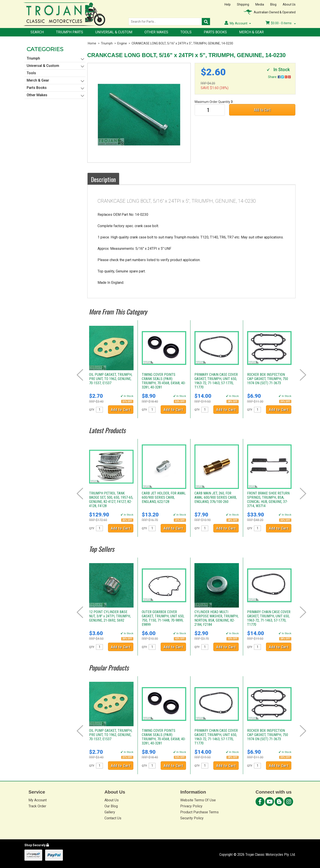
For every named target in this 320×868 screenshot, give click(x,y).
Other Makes (156, 32)
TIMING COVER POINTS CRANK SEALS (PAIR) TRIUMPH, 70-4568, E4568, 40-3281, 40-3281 (164, 381)
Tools (186, 32)
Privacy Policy (191, 806)
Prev (80, 375)
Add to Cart (262, 110)
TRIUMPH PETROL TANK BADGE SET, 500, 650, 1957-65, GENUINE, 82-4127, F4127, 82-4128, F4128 (111, 500)
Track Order (37, 806)
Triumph (107, 43)
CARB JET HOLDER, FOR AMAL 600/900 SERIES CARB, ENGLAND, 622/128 (164, 497)
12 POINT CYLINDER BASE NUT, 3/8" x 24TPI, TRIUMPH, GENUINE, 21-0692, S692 (110, 616)
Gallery (110, 812)
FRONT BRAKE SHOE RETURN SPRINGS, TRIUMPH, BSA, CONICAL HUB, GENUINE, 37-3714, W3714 (268, 500)
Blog (273, 4)
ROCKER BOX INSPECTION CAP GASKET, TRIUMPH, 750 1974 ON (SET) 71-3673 (268, 379)
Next (303, 375)
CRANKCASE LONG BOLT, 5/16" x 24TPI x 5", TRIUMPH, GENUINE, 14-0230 (182, 43)
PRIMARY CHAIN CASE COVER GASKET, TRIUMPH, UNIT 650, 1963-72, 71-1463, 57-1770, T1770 (216, 381)
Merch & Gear (251, 32)
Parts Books (215, 32)
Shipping (243, 4)
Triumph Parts (70, 32)
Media (260, 4)
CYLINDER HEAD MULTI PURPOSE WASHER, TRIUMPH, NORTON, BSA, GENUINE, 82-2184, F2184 (216, 618)
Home (92, 43)
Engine (122, 43)
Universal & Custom (114, 32)
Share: (279, 77)
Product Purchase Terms (199, 812)
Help (228, 4)
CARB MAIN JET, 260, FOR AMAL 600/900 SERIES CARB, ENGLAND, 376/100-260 (216, 497)
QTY (92, 410)
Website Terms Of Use (198, 800)
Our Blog (111, 806)
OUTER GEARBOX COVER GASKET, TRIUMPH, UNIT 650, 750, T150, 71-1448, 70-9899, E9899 (163, 618)
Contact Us (113, 818)
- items (281, 23)
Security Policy (192, 818)
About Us (289, 4)
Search (37, 32)
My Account (38, 800)
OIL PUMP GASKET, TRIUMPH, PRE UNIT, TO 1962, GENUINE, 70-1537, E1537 (111, 379)
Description (103, 179)
